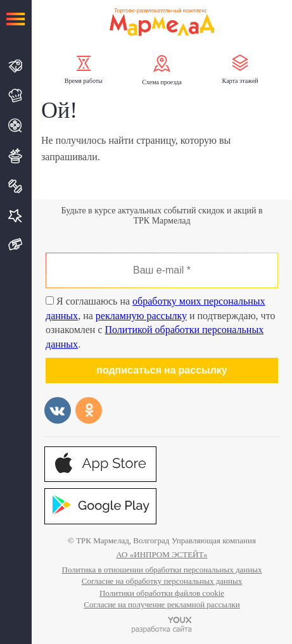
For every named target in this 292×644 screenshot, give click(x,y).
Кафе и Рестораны (16, 96)
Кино (16, 125)
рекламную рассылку (141, 316)
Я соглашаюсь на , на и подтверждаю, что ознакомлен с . (160, 322)
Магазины (16, 66)
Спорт (16, 186)
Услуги (16, 216)
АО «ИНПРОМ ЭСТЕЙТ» (162, 554)
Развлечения (16, 156)
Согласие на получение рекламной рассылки (162, 604)
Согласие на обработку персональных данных (162, 581)
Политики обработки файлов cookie (162, 593)
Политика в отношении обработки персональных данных (162, 570)
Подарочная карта (16, 245)
